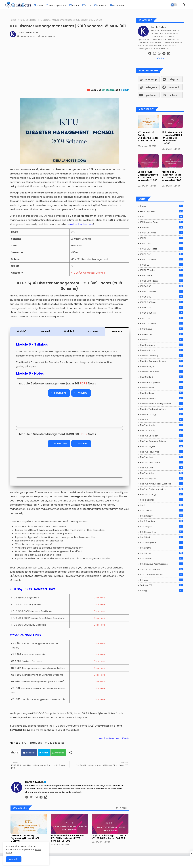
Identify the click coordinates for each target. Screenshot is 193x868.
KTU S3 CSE (161, 254)
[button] (184, 5)
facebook (174, 87)
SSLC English (161, 526)
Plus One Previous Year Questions (161, 404)
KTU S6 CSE (161, 308)
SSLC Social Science (161, 569)
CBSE (73, 5)
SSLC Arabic (161, 510)
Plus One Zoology (161, 414)
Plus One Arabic (161, 345)
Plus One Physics (161, 398)
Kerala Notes (34, 782)
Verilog (161, 591)
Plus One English (161, 366)
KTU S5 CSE (36, 743)
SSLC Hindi (161, 537)
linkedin (174, 95)
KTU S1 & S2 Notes (161, 233)
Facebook (30, 753)
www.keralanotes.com (80, 224)
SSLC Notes (161, 553)
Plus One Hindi (161, 377)
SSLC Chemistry (161, 521)
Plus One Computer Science (161, 361)
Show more (122, 808)
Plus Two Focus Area (161, 452)
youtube (151, 95)
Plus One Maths (161, 388)
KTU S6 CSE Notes (161, 313)
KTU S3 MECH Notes (161, 281)
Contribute (117, 5)
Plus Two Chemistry (161, 436)
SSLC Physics (161, 558)
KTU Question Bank (161, 222)
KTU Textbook (161, 334)
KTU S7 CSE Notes (161, 323)
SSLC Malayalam (161, 543)
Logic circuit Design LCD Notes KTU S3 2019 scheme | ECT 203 (109, 837)
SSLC (161, 505)
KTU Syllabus (161, 329)
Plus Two (161, 420)
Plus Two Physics (161, 478)
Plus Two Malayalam (161, 462)
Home (38, 5)
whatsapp (151, 79)
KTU (86, 5)
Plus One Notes (161, 393)
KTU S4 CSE (161, 286)
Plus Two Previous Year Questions (161, 484)
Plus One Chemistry (161, 356)
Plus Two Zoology (161, 494)
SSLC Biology (161, 516)
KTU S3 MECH (161, 275)
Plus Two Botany (161, 430)
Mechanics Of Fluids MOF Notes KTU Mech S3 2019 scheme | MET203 (172, 176)
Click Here (99, 598)
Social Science (161, 500)
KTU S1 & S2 (161, 227)
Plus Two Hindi (161, 457)
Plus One (161, 340)
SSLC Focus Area (161, 532)
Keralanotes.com (119, 738)
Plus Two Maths (161, 468)
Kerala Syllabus (55, 5)
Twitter (45, 753)
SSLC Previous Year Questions (161, 564)
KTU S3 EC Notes (161, 270)
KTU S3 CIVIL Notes (161, 249)
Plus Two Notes (161, 473)
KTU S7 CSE (161, 318)
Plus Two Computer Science (161, 441)
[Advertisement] (71, 64)
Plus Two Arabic (161, 425)
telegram (174, 79)
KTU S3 (161, 238)
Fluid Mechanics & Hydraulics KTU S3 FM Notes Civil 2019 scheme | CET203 (68, 838)
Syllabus (161, 580)
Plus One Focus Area (161, 372)
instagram (151, 87)
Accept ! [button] (14, 859)
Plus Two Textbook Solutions (161, 489)
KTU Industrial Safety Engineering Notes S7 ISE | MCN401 (25, 838)
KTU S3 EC (161, 265)
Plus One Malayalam (161, 382)
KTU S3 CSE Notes (161, 259)
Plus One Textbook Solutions (161, 409)
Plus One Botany (161, 350)
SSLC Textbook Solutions (161, 574)
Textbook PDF (161, 585)
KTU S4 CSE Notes (161, 291)
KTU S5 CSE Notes (27, 20)
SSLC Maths (161, 548)
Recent (99, 5)
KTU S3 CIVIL (161, 243)
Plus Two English (161, 446)
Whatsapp (59, 753)
